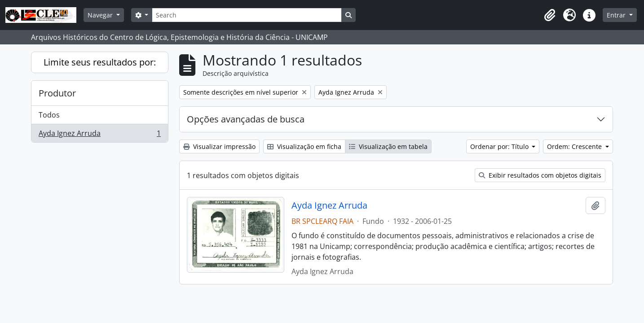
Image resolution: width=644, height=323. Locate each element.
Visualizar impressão (219, 146)
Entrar (617, 15)
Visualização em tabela (388, 146)
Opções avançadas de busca (246, 119)
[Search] (247, 15)
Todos (49, 115)
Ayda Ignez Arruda (99, 135)
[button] (550, 15)
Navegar (101, 15)
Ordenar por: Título (500, 146)
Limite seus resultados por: (100, 62)
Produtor (57, 93)
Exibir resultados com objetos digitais (540, 175)
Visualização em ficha (304, 146)
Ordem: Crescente (575, 146)
